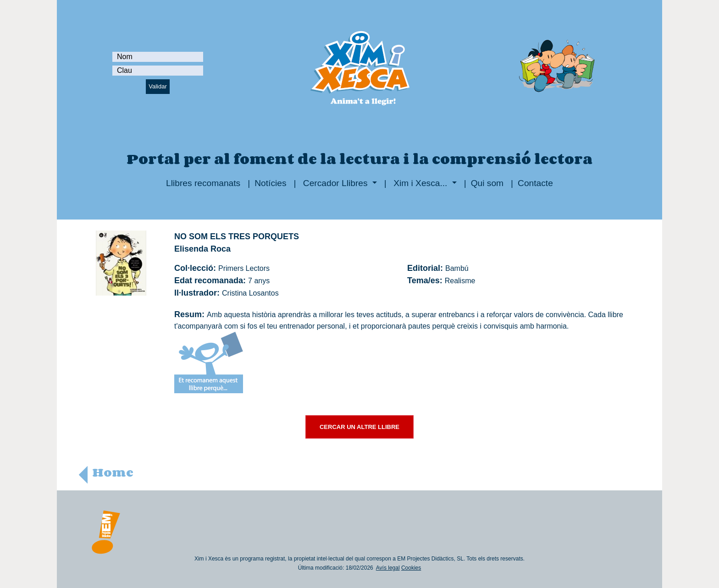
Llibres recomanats (203, 183)
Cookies (411, 568)
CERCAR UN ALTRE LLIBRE (359, 427)
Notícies (270, 183)
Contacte (535, 183)
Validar (158, 86)
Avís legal (388, 568)
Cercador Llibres (335, 183)
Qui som (487, 183)
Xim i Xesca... (420, 183)
